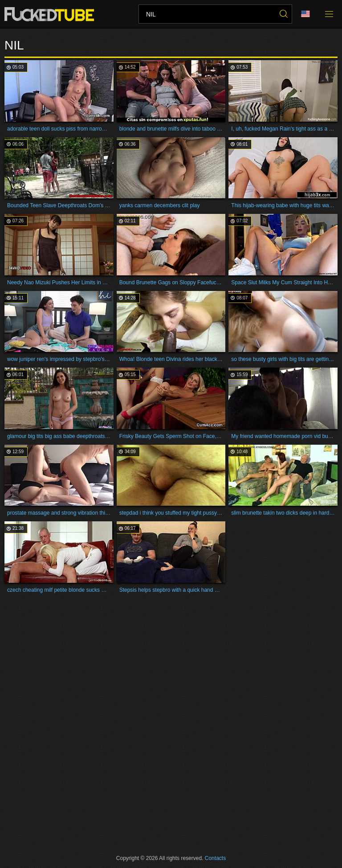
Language (305, 14)
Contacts (215, 858)
